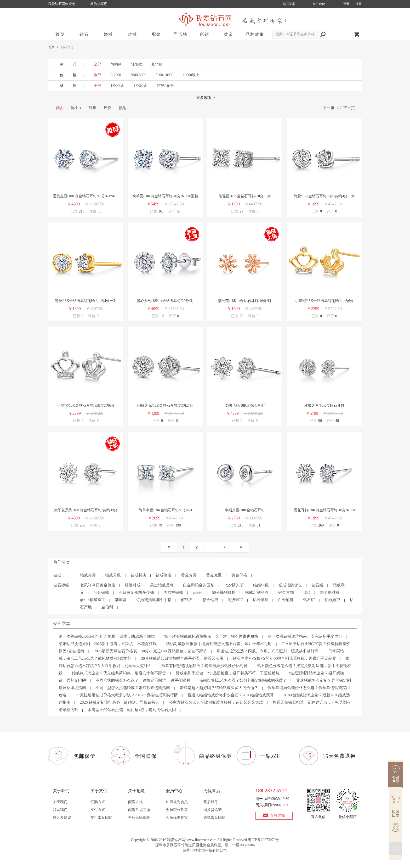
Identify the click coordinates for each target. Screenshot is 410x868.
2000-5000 (138, 75)
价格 (74, 108)
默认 (59, 108)
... (210, 547)
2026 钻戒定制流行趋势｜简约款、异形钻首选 (119, 702)
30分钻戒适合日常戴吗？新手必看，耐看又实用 (182, 658)
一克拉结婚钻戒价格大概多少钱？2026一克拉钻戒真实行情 (127, 695)
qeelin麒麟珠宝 (93, 600)
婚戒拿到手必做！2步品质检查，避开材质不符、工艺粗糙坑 (228, 673)
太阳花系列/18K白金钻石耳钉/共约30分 (86, 510)
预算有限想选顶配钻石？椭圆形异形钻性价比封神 (204, 666)
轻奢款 (136, 64)
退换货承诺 (213, 810)
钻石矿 (309, 600)
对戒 (132, 34)
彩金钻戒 (210, 600)
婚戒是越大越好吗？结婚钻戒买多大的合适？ (219, 688)
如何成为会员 (177, 802)
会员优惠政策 (177, 818)
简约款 (116, 64)
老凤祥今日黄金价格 (98, 585)
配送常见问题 (139, 810)
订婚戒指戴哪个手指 (154, 600)
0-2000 (116, 75)
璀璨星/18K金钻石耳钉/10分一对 (245, 196)
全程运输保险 (139, 818)
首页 (60, 34)
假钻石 (187, 600)
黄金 (229, 34)
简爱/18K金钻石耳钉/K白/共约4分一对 (324, 196)
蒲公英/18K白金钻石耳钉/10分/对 (245, 301)
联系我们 (60, 810)
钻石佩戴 (260, 600)
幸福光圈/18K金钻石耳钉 (245, 510)
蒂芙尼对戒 (330, 592)
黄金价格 (239, 575)
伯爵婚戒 (332, 600)
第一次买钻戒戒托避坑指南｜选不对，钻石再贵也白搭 (211, 636)
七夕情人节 (234, 585)
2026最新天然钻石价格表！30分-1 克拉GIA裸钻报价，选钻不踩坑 (150, 651)
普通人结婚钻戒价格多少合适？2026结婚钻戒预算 (231, 695)
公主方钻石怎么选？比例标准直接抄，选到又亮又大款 (216, 702)
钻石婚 (317, 585)
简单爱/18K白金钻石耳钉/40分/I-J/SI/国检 (165, 196)
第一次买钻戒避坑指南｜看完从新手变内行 (305, 636)
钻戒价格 (163, 575)
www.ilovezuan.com (201, 840)
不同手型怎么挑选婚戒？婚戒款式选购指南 (133, 688)
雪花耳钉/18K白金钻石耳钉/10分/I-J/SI (324, 510)
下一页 (349, 108)
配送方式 (135, 802)
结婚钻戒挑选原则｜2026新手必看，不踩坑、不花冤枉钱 (108, 644)
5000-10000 (164, 75)
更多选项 (206, 98)
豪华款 (157, 64)
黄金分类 (189, 575)
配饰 (156, 34)
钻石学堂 (289, 4)
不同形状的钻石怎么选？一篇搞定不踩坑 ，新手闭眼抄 (143, 680)
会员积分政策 (177, 810)
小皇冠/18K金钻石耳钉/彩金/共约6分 (324, 301)
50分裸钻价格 (224, 592)
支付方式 (98, 810)
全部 (98, 75)
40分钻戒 (101, 592)
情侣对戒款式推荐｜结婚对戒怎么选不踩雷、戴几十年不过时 (219, 644)
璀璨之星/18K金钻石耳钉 (324, 405)
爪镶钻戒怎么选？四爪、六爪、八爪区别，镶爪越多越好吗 (267, 651)
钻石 (84, 34)
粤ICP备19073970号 (264, 840)
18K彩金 (140, 86)
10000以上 (191, 75)
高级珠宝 (235, 600)
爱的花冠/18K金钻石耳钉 (245, 405)
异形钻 (180, 34)
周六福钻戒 (173, 592)
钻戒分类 (88, 575)
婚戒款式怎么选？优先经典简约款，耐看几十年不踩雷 (119, 673)
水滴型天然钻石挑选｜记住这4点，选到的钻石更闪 (132, 710)
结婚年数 (261, 585)
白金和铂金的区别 (199, 585)
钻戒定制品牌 (257, 592)
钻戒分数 (113, 575)
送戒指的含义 (290, 585)
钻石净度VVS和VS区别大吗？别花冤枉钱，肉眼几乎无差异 (284, 658)
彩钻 (204, 34)
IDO (307, 592)
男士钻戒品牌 (162, 585)
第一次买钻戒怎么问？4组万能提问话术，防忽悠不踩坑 (107, 636)
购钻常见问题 (214, 818)
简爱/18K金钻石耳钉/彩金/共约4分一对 (86, 301)
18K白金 (117, 86)
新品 (122, 108)
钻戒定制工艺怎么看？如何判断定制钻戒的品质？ (243, 680)
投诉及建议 (62, 818)
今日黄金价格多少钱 (136, 592)
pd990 (198, 592)
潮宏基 (121, 600)
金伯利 (107, 607)
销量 (93, 108)
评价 (107, 108)
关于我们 (60, 802)
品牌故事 (255, 34)
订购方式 (98, 802)
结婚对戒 (133, 585)
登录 (346, 4)
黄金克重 (214, 575)
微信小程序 (99, 4)
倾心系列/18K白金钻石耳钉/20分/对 (165, 301)
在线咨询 (277, 816)
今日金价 (319, 4)
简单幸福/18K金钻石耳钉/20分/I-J (165, 510)
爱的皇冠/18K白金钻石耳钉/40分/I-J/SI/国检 (86, 197)
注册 (359, 4)
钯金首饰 (286, 592)
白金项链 (286, 600)
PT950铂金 (165, 86)
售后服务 (211, 802)
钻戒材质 (138, 575)
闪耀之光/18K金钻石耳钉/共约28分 (165, 405)
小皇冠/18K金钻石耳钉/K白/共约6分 (86, 405)
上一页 (329, 108)
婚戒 (108, 34)
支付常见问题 (101, 818)
